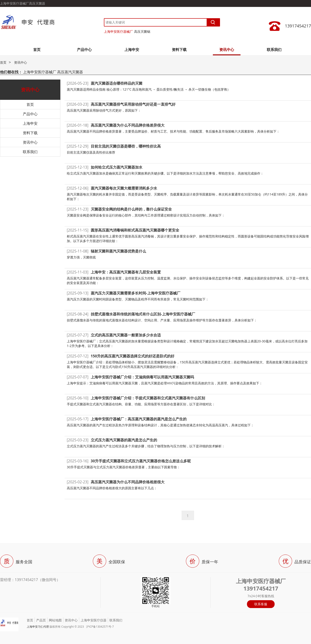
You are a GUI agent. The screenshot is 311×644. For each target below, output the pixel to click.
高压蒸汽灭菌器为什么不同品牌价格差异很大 (128, 125)
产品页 (41, 620)
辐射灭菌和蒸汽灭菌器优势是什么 (118, 251)
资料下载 (179, 50)
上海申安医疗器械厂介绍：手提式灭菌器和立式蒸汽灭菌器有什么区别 (148, 398)
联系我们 (274, 50)
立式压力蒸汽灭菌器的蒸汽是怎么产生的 (124, 440)
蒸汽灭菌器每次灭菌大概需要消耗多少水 (124, 188)
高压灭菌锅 (142, 31)
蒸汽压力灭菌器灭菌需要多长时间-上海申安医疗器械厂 (136, 293)
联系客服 (261, 604)
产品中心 (84, 50)
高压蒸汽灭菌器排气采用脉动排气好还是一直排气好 (133, 104)
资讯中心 (227, 50)
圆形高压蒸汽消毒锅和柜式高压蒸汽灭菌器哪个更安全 (135, 230)
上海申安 (132, 50)
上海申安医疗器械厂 (118, 31)
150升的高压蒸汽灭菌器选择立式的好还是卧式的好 (133, 356)
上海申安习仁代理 (38, 627)
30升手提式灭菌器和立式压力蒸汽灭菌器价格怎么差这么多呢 (141, 461)
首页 (37, 50)
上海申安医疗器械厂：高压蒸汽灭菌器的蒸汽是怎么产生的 (139, 419)
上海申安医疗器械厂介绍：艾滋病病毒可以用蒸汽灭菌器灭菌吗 (142, 377)
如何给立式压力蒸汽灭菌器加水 (117, 167)
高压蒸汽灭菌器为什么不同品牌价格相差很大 (128, 482)
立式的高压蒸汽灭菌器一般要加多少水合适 (126, 335)
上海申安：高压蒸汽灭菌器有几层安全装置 (126, 272)
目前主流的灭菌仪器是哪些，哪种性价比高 (126, 146)
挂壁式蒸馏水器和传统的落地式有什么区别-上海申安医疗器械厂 (143, 314)
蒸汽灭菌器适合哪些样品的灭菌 (117, 83)
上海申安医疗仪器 (94, 620)
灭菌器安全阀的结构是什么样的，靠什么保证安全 (131, 209)
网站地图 (55, 620)
